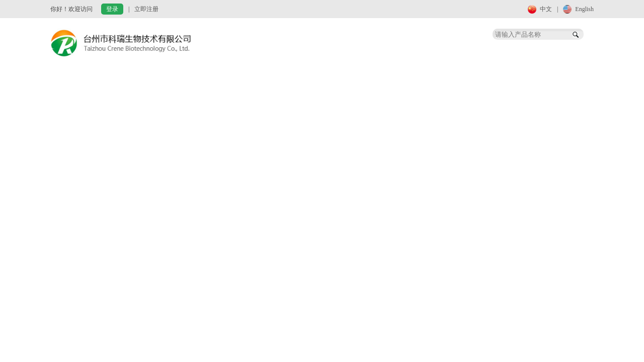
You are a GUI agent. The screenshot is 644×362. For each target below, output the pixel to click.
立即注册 (146, 9)
